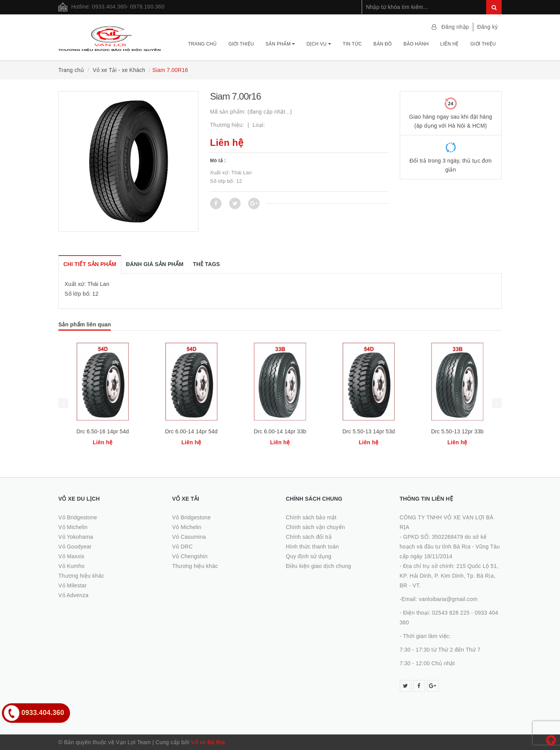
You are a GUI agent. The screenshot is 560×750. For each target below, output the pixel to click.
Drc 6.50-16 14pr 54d (102, 431)
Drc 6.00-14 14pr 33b (280, 431)
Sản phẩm (280, 44)
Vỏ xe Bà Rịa (208, 742)
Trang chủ (202, 44)
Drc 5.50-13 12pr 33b (457, 431)
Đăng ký (487, 27)
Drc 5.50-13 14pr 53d (368, 431)
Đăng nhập (455, 27)
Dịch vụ (319, 44)
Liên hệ (449, 44)
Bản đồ (382, 44)
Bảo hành (416, 44)
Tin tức (352, 44)
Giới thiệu (241, 44)
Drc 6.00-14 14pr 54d (191, 431)
